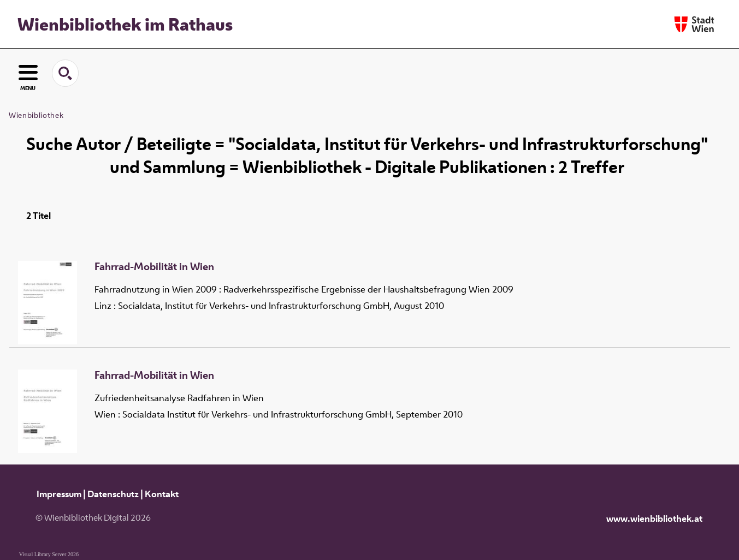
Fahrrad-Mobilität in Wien (154, 267)
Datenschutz (113, 494)
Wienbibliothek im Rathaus (125, 24)
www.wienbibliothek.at (654, 519)
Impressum (59, 494)
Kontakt (162, 494)
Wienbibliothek (36, 115)
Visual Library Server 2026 (49, 554)
